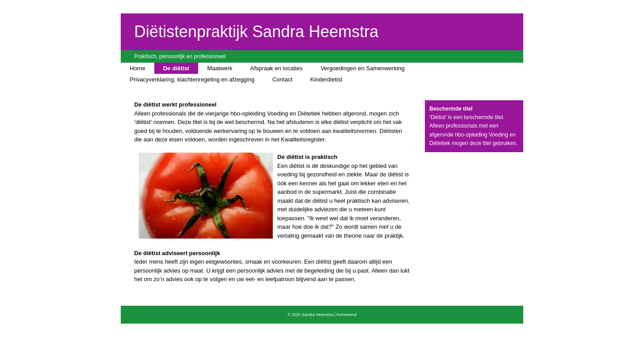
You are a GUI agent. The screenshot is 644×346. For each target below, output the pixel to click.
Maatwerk (220, 68)
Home (138, 68)
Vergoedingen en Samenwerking (363, 68)
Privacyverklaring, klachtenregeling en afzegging (192, 79)
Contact (282, 79)
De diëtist (176, 68)
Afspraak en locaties (277, 68)
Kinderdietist (326, 79)
